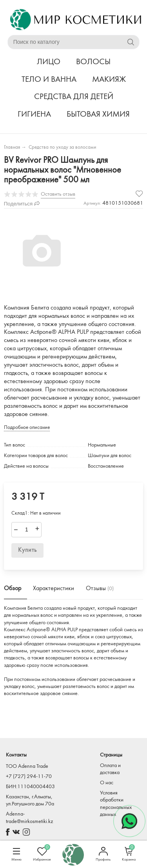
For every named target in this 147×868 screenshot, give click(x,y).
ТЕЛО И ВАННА (49, 80)
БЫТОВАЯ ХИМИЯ (98, 114)
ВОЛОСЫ (93, 62)
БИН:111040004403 (30, 787)
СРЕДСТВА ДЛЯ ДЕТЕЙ (74, 97)
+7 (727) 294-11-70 (29, 777)
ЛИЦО (49, 62)
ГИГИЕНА (34, 114)
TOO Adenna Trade (27, 766)
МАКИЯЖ (109, 80)
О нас (107, 783)
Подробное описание (27, 428)
